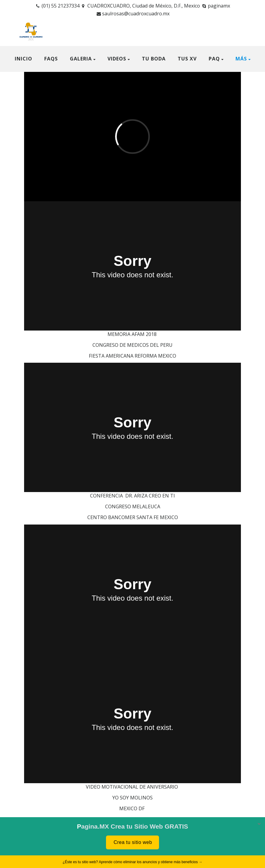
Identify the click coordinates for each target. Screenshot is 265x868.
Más (241, 59)
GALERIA (81, 59)
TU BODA (154, 59)
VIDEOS (117, 59)
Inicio (23, 59)
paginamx (219, 6)
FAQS (51, 59)
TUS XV (187, 59)
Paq (214, 59)
